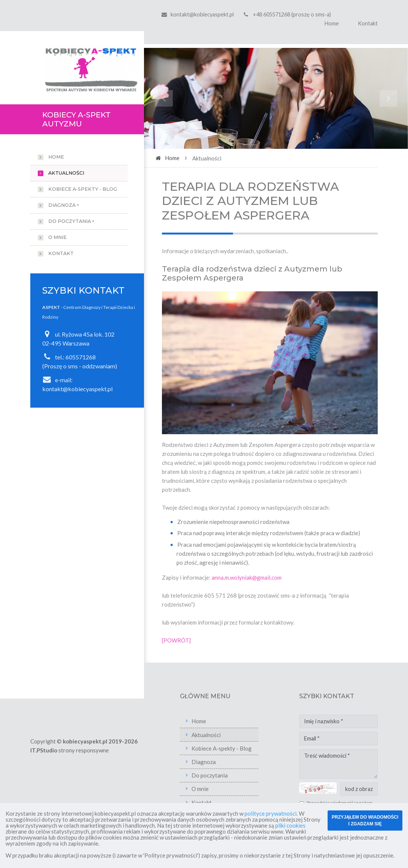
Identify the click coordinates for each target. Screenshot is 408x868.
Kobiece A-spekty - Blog (83, 189)
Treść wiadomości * (338, 764)
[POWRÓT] (176, 640)
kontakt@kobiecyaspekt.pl (202, 14)
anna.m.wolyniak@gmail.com (247, 577)
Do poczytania (70, 221)
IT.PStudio (44, 750)
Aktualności (66, 173)
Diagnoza (62, 205)
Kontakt (368, 23)
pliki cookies (290, 825)
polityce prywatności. (271, 813)
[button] (164, 98)
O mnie (57, 237)
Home (332, 23)
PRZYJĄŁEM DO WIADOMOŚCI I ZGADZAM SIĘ (365, 821)
